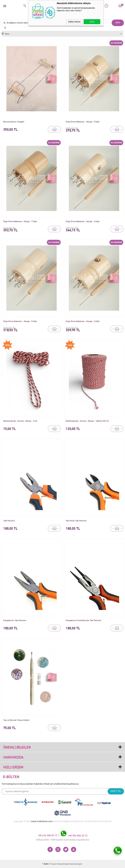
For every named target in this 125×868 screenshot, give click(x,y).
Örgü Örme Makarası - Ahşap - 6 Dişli (83, 221)
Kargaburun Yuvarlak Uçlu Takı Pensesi (84, 620)
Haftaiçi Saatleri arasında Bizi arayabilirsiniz (62, 840)
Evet (92, 22)
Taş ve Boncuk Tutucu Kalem (16, 720)
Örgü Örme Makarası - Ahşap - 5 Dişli (20, 321)
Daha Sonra (74, 22)
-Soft (45, 864)
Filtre (7, 34)
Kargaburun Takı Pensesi (15, 620)
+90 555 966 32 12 (74, 835)
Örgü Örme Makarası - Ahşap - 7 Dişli (20, 221)
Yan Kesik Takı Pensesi (76, 521)
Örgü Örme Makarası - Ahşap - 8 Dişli (83, 122)
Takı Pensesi (9, 521)
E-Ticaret (53, 864)
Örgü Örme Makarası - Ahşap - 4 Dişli (83, 321)
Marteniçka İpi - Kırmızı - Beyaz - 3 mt (21, 421)
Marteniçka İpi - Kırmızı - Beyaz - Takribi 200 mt (87, 421)
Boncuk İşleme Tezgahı (14, 122)
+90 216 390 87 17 (48, 835)
